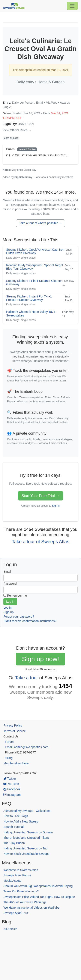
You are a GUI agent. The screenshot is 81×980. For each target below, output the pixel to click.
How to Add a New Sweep (21, 821)
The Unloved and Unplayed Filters (26, 838)
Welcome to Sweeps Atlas (21, 870)
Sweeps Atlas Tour (16, 913)
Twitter (10, 778)
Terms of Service (15, 731)
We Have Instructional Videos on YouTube (31, 908)
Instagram (12, 795)
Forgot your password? (19, 617)
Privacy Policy (13, 725)
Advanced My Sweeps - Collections (27, 811)
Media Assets (12, 881)
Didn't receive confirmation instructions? (30, 621)
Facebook (12, 789)
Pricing (8, 758)
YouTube (11, 784)
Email (7, 572)
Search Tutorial (13, 827)
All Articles (10, 929)
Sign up (8, 612)
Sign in (56, 506)
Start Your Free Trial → (40, 496)
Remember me (17, 596)
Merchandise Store (16, 763)
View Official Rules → (17, 130)
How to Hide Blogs (16, 816)
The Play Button (14, 843)
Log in (7, 608)
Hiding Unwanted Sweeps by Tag (25, 848)
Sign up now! (40, 659)
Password (10, 584)
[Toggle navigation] (72, 6)
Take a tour (26, 678)
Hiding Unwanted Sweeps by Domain (28, 832)
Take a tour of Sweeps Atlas (40, 542)
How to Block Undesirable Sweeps (26, 854)
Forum (9, 742)
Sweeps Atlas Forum (17, 875)
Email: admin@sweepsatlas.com (27, 747)
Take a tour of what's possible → (40, 223)
